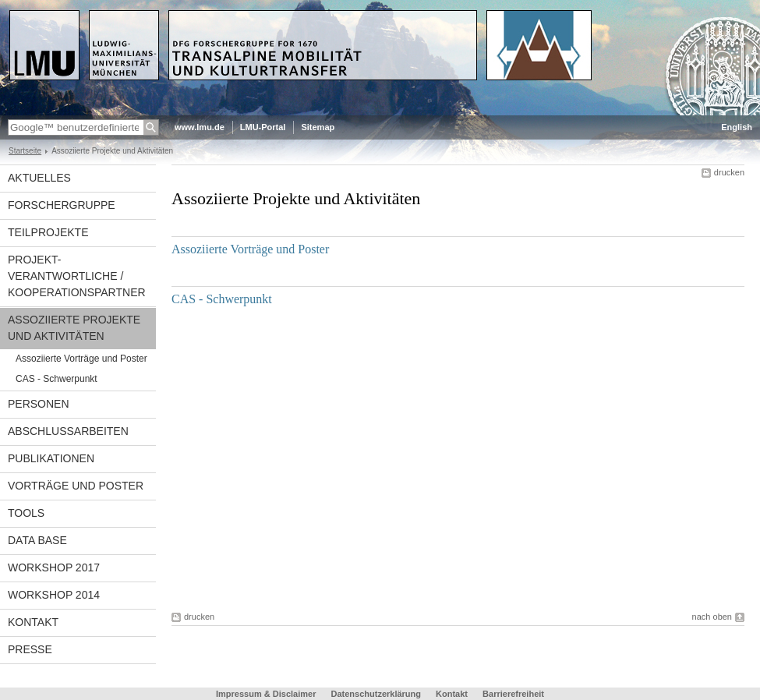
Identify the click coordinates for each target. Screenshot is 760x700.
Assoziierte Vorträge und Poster (81, 359)
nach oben (712, 617)
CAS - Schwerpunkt (57, 379)
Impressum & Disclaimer (266, 694)
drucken (729, 172)
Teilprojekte (48, 232)
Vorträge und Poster (76, 486)
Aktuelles (39, 178)
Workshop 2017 (54, 567)
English (737, 127)
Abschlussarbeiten (68, 431)
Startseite (25, 151)
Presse (30, 649)
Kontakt (33, 622)
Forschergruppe (62, 205)
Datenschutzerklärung (376, 694)
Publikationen (51, 458)
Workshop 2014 (54, 595)
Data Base (37, 540)
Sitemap (318, 127)
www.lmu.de (200, 127)
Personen (39, 404)
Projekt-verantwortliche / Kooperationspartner (77, 276)
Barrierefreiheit (513, 694)
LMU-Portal (263, 127)
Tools (26, 513)
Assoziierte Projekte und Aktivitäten (74, 328)
